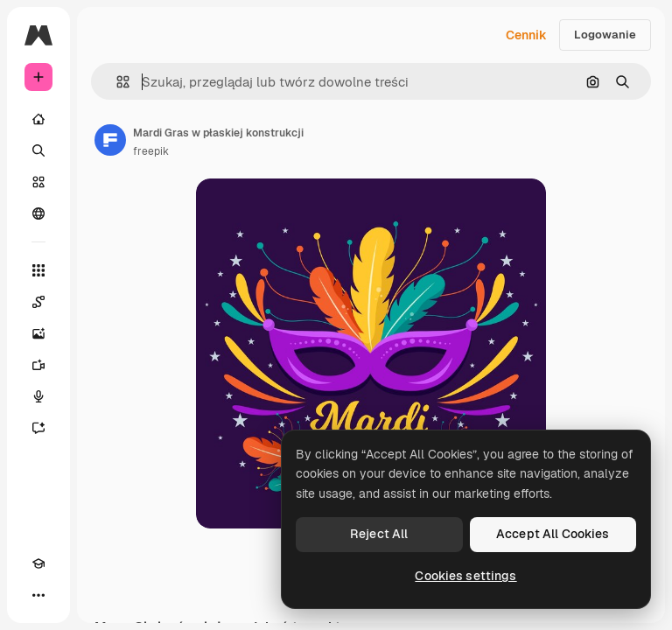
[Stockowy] (38, 182)
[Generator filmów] (38, 365)
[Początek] (38, 119)
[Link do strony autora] (110, 140)
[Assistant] (38, 428)
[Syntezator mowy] (38, 396)
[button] (116, 82)
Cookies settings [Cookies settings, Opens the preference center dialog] (465, 576)
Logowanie (605, 35)
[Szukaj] (38, 150)
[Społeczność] (38, 213)
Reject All (379, 534)
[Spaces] (38, 302)
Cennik (526, 35)
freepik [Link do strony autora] (151, 151)
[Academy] (38, 563)
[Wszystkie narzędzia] (38, 270)
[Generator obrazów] (38, 333)
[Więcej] (38, 595)
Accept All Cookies (553, 534)
